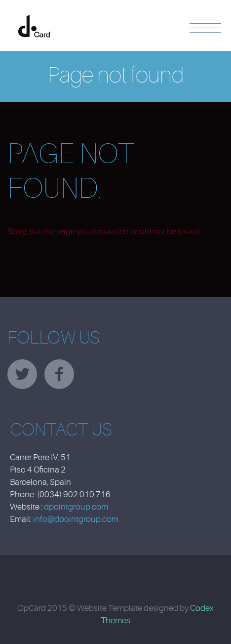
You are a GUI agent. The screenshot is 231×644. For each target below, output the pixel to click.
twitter (22, 374)
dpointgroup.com (76, 507)
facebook (59, 374)
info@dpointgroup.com (76, 519)
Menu (205, 26)
